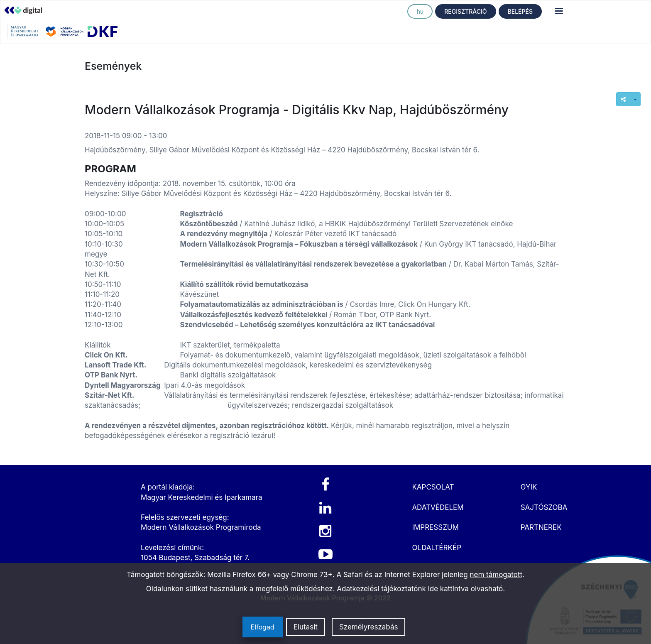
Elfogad (263, 627)
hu (420, 11)
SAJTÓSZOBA (544, 507)
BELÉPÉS (520, 11)
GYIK (529, 487)
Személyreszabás (369, 627)
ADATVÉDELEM (438, 507)
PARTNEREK (541, 527)
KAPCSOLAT (433, 487)
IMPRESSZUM (435, 527)
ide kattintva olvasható (466, 589)
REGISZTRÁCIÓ (465, 11)
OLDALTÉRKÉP (437, 548)
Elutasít (306, 627)
